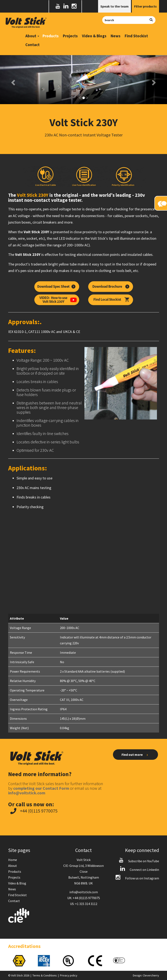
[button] (13, 81)
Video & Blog (17, 883)
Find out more (135, 755)
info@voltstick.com (84, 892)
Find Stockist (136, 36)
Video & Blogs (94, 36)
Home (13, 860)
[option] (21, 961)
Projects (70, 36)
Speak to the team (115, 6)
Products (51, 36)
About (13, 866)
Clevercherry (151, 975)
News (116, 36)
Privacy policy (69, 975)
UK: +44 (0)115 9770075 (84, 898)
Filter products (145, 6)
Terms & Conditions (45, 975)
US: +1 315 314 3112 (84, 904)
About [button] (32, 36)
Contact (32, 45)
